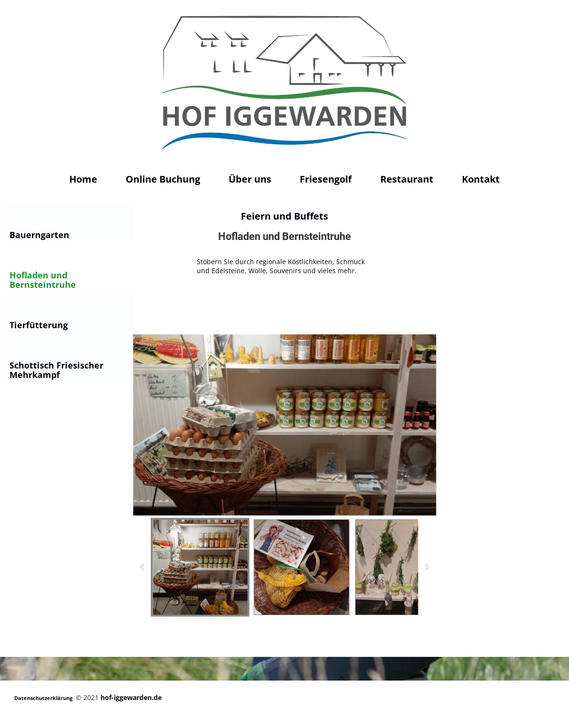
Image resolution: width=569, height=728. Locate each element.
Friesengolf (326, 179)
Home (83, 179)
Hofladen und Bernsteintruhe (43, 280)
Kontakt (481, 179)
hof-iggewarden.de (131, 697)
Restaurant (407, 179)
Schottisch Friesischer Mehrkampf (56, 370)
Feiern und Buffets (284, 216)
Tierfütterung (39, 325)
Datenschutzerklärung (43, 698)
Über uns (250, 179)
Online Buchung (163, 179)
